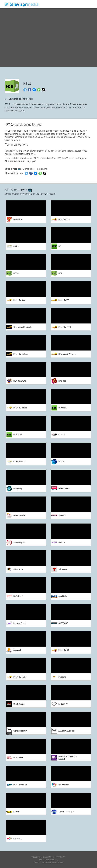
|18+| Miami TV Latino (67, 354)
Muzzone (62, 677)
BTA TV (16, 812)
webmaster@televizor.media (53, 862)
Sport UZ (62, 515)
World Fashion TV (20, 731)
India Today (18, 758)
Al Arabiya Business (66, 731)
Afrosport (17, 650)
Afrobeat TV (18, 569)
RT (60, 246)
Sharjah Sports (19, 542)
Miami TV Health (20, 408)
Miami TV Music (20, 677)
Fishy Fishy (18, 488)
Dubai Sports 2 (64, 488)
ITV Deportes (63, 785)
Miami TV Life (64, 219)
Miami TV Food (64, 327)
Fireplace (62, 381)
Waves (61, 462)
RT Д (60, 273)
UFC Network (19, 704)
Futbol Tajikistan (20, 785)
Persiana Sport (19, 623)
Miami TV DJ (63, 650)
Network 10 (18, 219)
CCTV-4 (61, 435)
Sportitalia (63, 596)
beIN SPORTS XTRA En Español (68, 758)
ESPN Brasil (18, 596)
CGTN (16, 246)
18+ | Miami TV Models (22, 327)
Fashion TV (63, 704)
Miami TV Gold (19, 300)
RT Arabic (62, 408)
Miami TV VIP (64, 300)
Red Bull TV (18, 838)
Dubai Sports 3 (19, 515)
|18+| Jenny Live (20, 381)
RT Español (18, 435)
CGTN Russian (19, 462)
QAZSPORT (63, 623)
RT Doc (16, 273)
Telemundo (63, 569)
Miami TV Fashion (21, 354)
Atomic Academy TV (66, 812)
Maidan (61, 542)
